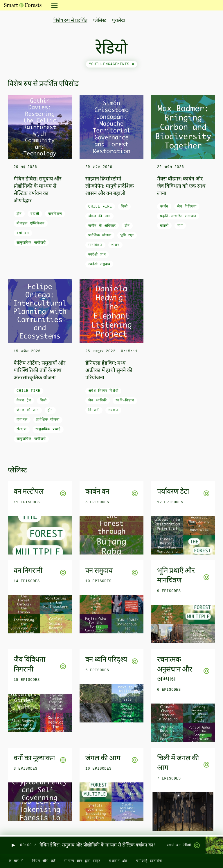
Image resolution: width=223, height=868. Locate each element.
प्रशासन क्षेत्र (118, 861)
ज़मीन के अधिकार (102, 226)
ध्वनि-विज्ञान (125, 401)
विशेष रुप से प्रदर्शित (70, 21)
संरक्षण (22, 429)
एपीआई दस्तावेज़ (149, 861)
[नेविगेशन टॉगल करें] (53, 5)
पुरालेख (118, 21)
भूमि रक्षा (127, 235)
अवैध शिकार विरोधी (103, 391)
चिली (124, 207)
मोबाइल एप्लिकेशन (31, 224)
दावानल (22, 420)
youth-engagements (111, 64)
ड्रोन (19, 214)
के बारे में (16, 861)
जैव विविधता (187, 207)
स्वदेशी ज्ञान (97, 255)
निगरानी (94, 410)
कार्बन (164, 207)
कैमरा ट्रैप (24, 401)
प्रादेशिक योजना (100, 235)
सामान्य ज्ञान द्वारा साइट (82, 861)
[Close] (133, 64)
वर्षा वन (23, 233)
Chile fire (100, 207)
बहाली (35, 214)
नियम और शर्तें (44, 861)
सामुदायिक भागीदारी (31, 243)
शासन (115, 245)
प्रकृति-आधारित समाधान (178, 216)
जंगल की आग (99, 216)
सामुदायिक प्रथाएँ (48, 429)
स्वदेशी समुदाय (99, 264)
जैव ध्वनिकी (98, 401)
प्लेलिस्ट (100, 21)
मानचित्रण (55, 214)
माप (180, 226)
